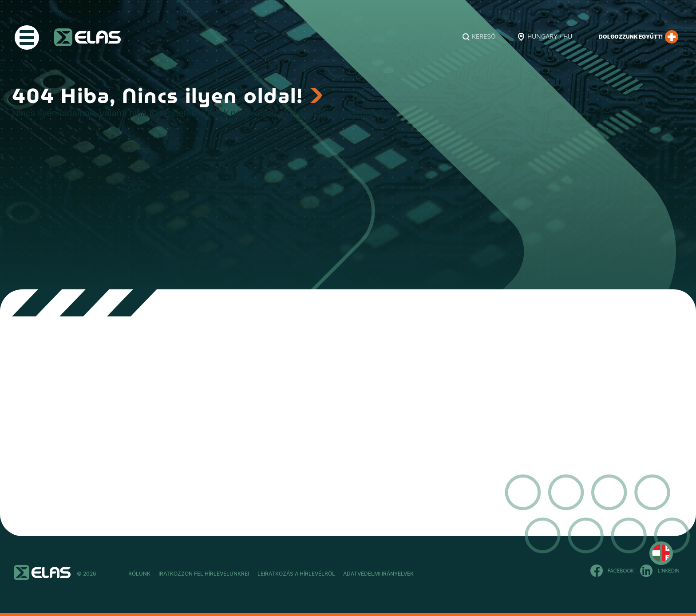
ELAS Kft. (87, 37)
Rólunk (139, 574)
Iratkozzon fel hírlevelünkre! (228, 574)
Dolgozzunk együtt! (639, 37)
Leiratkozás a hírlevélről (344, 574)
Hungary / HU (550, 37)
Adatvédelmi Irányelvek (450, 574)
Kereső (484, 37)
